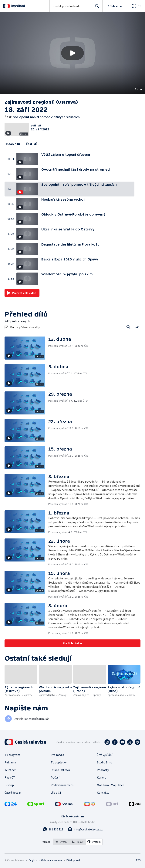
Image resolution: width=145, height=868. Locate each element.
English (33, 860)
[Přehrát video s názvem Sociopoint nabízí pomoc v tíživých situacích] (72, 53)
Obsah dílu (12, 144)
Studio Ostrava (60, 770)
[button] (72, 53)
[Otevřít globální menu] (136, 6)
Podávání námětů (62, 785)
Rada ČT (10, 777)
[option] (61, 842)
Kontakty (103, 793)
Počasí (55, 777)
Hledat (96, 8)
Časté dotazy (13, 793)
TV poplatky (59, 762)
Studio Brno (105, 762)
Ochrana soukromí (52, 860)
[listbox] (78, 842)
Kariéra (102, 777)
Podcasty (103, 770)
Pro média (57, 755)
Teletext (10, 770)
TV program (12, 755)
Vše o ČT (56, 793)
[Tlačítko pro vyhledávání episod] (128, 327)
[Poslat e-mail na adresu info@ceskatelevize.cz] (85, 829)
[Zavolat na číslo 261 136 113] (53, 829)
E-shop (9, 785)
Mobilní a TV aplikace (110, 785)
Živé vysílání (105, 755)
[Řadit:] (137, 327)
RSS (138, 860)
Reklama (10, 762)
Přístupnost (73, 860)
